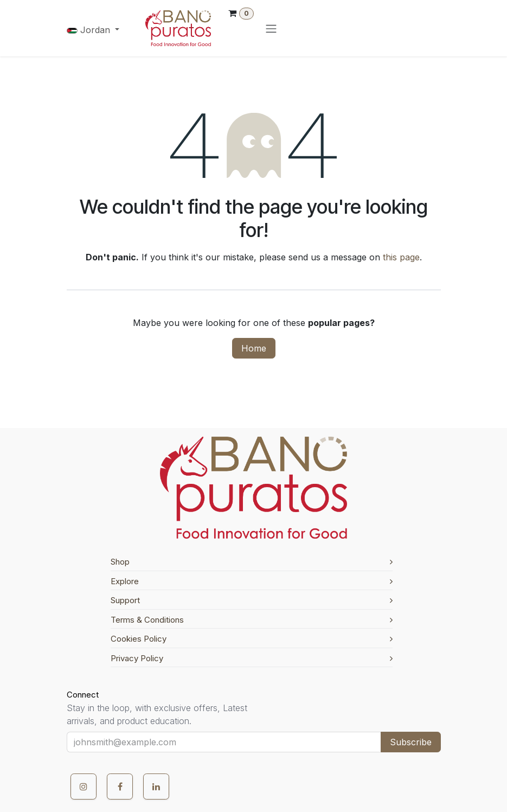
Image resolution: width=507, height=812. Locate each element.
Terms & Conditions (252, 620)
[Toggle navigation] (271, 28)
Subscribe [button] (411, 742)
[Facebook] (120, 787)
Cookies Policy (252, 639)
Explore (252, 581)
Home (254, 348)
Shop (252, 562)
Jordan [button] (90, 30)
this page (401, 257)
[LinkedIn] (156, 787)
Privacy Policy (252, 658)
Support (252, 600)
